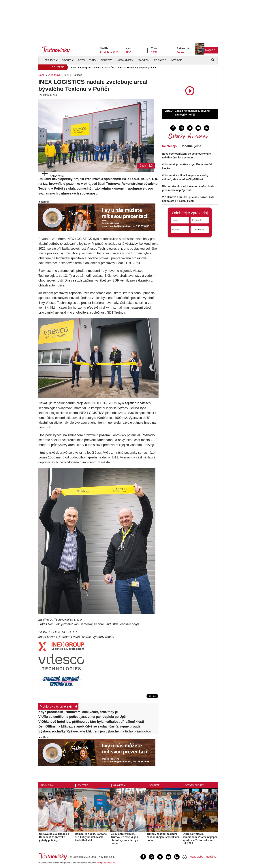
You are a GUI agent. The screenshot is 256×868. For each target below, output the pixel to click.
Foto (81, 60)
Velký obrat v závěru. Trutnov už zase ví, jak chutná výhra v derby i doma (124, 839)
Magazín (210, 50)
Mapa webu (196, 857)
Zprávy (50, 60)
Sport (66, 60)
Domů (42, 75)
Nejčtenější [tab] (170, 146)
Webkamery (125, 60)
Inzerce (176, 60)
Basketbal (120, 785)
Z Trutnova (54, 75)
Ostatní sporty (194, 785)
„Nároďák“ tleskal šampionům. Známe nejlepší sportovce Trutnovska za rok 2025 (200, 839)
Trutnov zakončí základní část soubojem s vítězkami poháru (163, 837)
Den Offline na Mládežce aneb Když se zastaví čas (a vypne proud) (89, 726)
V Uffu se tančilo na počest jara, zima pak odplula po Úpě (82, 717)
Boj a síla (47, 785)
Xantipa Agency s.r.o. (106, 863)
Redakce (160, 60)
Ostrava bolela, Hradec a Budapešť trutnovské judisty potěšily (54, 837)
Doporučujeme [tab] (191, 146)
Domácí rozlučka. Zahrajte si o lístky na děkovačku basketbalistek (91, 837)
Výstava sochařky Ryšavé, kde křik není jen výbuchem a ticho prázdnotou (95, 731)
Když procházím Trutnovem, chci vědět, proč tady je (78, 712)
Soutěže (106, 60)
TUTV (93, 60)
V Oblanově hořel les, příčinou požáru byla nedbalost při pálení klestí (91, 722)
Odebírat (200, 230)
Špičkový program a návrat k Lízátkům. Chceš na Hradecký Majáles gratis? (113, 67)
